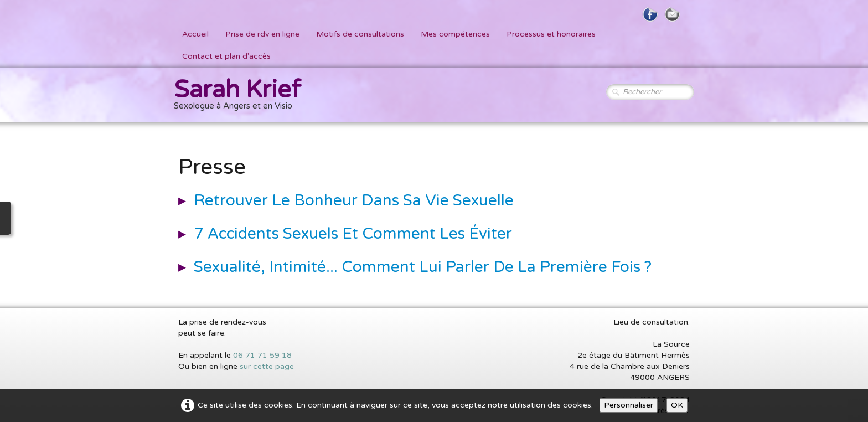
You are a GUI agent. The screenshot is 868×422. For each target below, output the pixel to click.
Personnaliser (629, 405)
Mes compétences (455, 34)
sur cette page (267, 366)
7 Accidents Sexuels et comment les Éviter (353, 234)
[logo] (242, 96)
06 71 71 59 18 (262, 355)
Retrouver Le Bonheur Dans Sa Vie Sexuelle (354, 200)
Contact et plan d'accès (226, 56)
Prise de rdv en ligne (262, 34)
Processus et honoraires (551, 34)
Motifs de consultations (360, 34)
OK (677, 405)
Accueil (195, 34)
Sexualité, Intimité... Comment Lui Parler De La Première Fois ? (423, 267)
